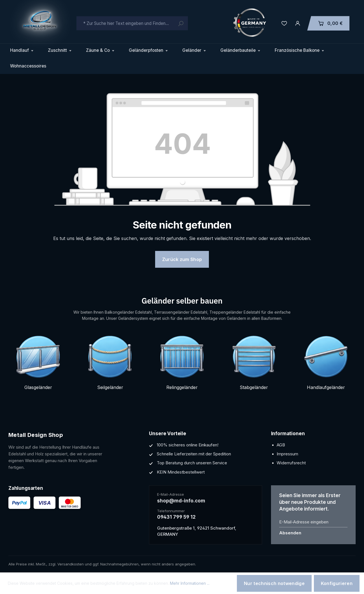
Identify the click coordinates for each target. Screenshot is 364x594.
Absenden (290, 533)
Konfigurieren (337, 583)
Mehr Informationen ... (190, 583)
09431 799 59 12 (176, 517)
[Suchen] (181, 23)
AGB (281, 445)
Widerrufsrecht (291, 463)
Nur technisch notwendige (274, 583)
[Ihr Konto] (298, 23)
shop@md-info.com (181, 501)
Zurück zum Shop (182, 259)
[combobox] (132, 23)
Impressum (287, 454)
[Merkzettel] (284, 23)
